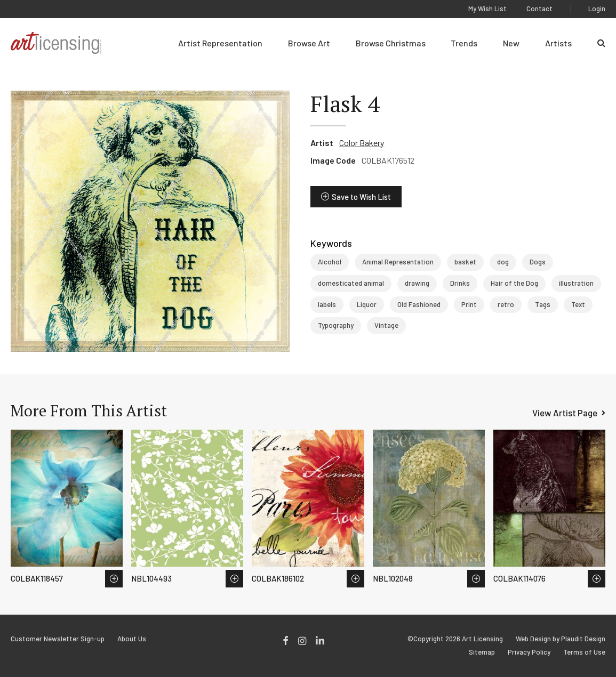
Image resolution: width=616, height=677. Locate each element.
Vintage (386, 325)
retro (506, 304)
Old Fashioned (419, 304)
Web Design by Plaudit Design (561, 639)
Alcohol (330, 262)
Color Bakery (362, 143)
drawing (417, 283)
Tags (543, 304)
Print (469, 304)
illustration (576, 283)
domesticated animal (351, 283)
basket (465, 262)
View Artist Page (565, 413)
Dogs (538, 262)
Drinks (460, 283)
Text (578, 304)
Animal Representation (398, 262)
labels (327, 304)
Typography (336, 325)
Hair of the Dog (514, 283)
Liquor (367, 304)
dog (503, 262)
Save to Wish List (361, 197)
